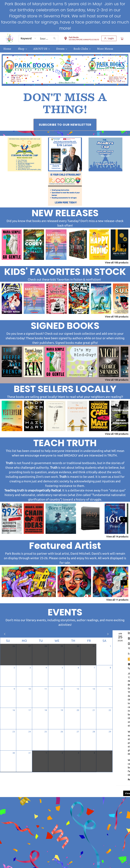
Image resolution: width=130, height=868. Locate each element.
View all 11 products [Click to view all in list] (117, 600)
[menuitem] (7, 49)
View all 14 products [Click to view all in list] (117, 537)
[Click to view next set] (124, 246)
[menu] (65, 49)
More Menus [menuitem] (105, 49)
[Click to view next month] (108, 634)
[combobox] (29, 38)
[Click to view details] (12, 245)
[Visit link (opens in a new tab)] (65, 125)
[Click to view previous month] (5, 634)
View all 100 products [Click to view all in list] (117, 263)
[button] (82, 39)
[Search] (55, 39)
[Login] (109, 38)
